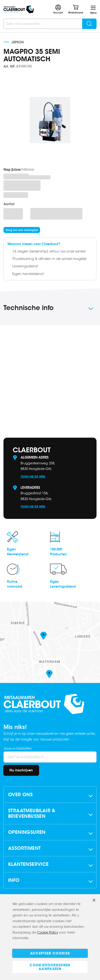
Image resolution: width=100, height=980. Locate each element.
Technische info (28, 308)
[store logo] (19, 9)
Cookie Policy (48, 932)
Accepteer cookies (50, 953)
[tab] (50, 308)
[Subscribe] (21, 770)
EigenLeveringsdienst (63, 584)
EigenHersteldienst (18, 552)
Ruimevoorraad (15, 584)
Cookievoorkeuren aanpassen (50, 967)
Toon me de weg (33, 477)
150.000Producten (58, 552)
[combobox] (50, 24)
